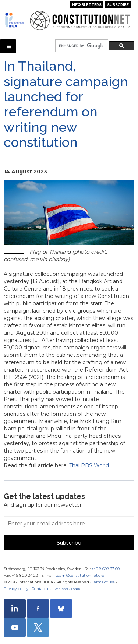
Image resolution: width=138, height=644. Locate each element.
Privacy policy (16, 589)
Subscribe (118, 5)
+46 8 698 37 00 (106, 569)
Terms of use (104, 582)
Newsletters (87, 5)
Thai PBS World (89, 465)
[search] (81, 46)
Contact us (41, 589)
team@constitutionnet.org (80, 575)
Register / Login (67, 589)
